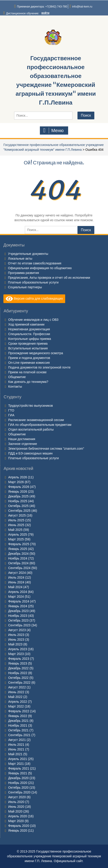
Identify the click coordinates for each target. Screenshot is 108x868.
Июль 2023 (16, 635)
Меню (54, 130)
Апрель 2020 (18, 816)
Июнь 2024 (16, 582)
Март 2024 (16, 597)
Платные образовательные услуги (33, 282)
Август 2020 (17, 797)
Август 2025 (17, 515)
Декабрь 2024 (18, 554)
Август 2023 (17, 630)
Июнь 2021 (16, 749)
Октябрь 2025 (18, 506)
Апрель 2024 (18, 592)
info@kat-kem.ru (82, 7)
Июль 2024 (16, 577)
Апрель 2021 (18, 759)
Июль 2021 (16, 745)
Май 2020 (15, 811)
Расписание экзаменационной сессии (36, 420)
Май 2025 (15, 530)
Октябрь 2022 (18, 678)
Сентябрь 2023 (19, 625)
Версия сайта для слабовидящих (34, 299)
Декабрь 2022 (18, 668)
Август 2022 (17, 687)
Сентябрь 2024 (19, 568)
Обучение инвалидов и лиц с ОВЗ (33, 320)
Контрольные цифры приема (30, 339)
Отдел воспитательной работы (31, 429)
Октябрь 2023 (18, 620)
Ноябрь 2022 (18, 673)
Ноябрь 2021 (18, 725)
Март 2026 (16, 482)
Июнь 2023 (16, 640)
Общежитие (17, 377)
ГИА (11, 415)
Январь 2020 (18, 830)
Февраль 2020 (19, 826)
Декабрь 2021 (18, 721)
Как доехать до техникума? (28, 382)
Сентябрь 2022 (19, 682)
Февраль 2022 (19, 711)
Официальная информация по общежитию (40, 268)
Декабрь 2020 (18, 778)
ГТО (11, 410)
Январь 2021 (18, 773)
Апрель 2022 (18, 702)
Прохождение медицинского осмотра (36, 353)
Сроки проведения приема (28, 344)
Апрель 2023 (18, 649)
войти (45, 13)
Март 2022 (16, 706)
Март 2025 (16, 539)
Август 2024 (17, 573)
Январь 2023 (18, 663)
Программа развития (23, 273)
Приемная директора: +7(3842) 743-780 (42, 7)
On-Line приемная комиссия (29, 363)
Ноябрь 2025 (18, 501)
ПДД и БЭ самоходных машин (30, 453)
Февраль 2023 (19, 659)
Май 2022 (15, 697)
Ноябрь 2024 (18, 558)
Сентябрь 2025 (19, 511)
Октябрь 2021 (18, 730)
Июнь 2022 (16, 692)
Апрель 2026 (18, 477)
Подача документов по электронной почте (39, 367)
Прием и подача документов (29, 358)
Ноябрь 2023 (18, 616)
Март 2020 (16, 821)
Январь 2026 (18, 492)
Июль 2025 (16, 520)
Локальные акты (20, 258)
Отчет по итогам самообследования (35, 263)
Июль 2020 (16, 802)
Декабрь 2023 (18, 611)
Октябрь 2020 (18, 788)
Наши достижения (22, 439)
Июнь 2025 (16, 525)
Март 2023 (16, 654)
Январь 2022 (18, 716)
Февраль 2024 (19, 601)
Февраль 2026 (19, 487)
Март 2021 (16, 764)
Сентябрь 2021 (19, 735)
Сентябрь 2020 (19, 792)
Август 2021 (17, 740)
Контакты (15, 386)
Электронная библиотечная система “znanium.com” (46, 449)
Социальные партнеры (25, 287)
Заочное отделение (23, 444)
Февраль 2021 (19, 768)
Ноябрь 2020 (18, 783)
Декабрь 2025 (18, 496)
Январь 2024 (18, 606)
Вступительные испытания (28, 348)
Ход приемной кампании (26, 324)
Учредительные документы (28, 254)
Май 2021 (15, 754)
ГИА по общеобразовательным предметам (40, 425)
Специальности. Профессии (29, 334)
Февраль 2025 (19, 544)
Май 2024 (15, 587)
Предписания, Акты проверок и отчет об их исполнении (49, 278)
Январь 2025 (18, 549)
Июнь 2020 (16, 807)
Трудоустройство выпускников (31, 406)
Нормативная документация (29, 329)
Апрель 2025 (18, 534)
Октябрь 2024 (18, 563)
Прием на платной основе (27, 372)
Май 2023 (15, 644)
